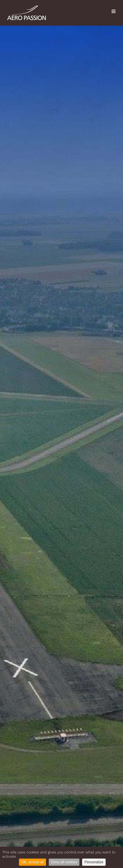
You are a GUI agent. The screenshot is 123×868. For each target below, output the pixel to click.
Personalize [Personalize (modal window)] (94, 862)
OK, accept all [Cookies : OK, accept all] (32, 862)
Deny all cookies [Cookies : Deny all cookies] (64, 862)
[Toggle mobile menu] (114, 11)
